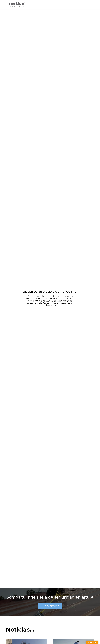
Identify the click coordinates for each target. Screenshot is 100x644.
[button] (65, 4)
